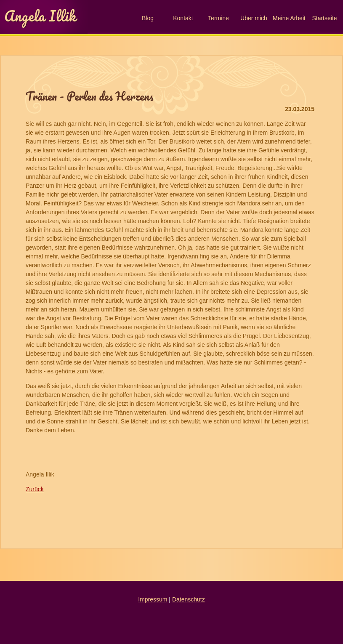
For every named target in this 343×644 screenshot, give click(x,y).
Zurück (35, 489)
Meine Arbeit (289, 18)
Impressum (153, 599)
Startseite (324, 18)
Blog (148, 18)
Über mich (254, 18)
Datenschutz (189, 599)
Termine (218, 18)
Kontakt (183, 18)
